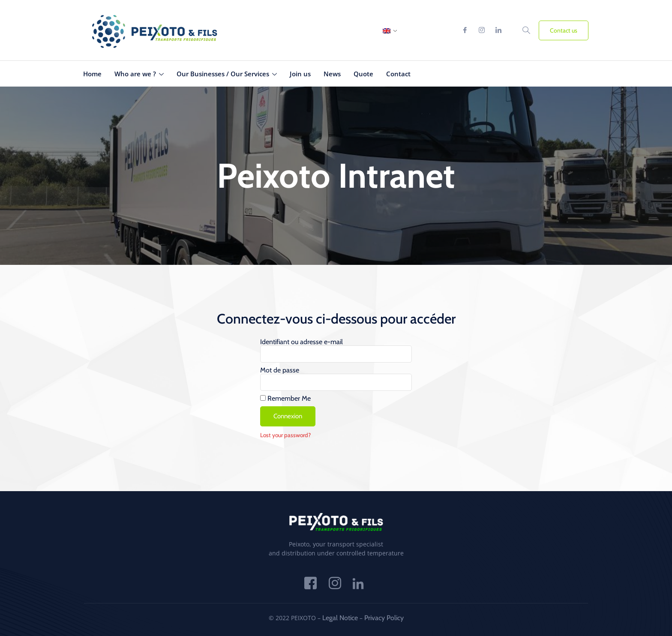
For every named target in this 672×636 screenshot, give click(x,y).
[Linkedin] (498, 30)
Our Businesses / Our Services (227, 74)
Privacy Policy (384, 618)
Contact (398, 74)
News (332, 74)
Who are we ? (139, 74)
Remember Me (285, 399)
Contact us (564, 30)
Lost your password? (285, 435)
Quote (363, 74)
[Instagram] (482, 30)
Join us (300, 74)
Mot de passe (280, 370)
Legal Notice (340, 618)
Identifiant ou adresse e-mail (301, 342)
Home (92, 74)
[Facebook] (465, 30)
